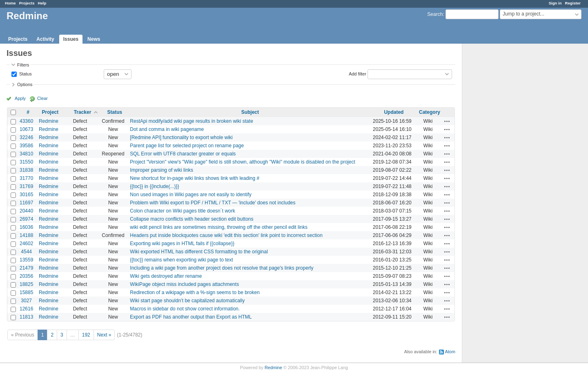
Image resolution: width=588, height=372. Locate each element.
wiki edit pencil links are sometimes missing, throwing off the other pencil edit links (219, 227)
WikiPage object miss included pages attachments (184, 284)
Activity (45, 39)
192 (86, 335)
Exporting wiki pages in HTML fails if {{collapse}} (182, 244)
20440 (26, 211)
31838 (26, 170)
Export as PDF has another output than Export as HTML (191, 317)
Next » (104, 335)
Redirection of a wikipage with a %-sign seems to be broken (195, 292)
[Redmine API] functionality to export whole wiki (181, 137)
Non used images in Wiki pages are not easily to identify (191, 195)
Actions (447, 121)
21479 (26, 268)
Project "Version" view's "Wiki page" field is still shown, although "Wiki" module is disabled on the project (242, 162)
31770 (26, 178)
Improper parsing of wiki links (161, 170)
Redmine (49, 121)
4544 (26, 252)
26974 (26, 219)
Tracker (83, 112)
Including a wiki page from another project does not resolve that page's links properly (222, 268)
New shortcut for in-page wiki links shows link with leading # (195, 178)
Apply (20, 98)
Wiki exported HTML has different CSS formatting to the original (199, 252)
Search (435, 14)
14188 (26, 235)
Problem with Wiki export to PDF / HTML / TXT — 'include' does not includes (213, 203)
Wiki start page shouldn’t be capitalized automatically (187, 301)
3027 (26, 301)
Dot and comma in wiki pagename (167, 129)
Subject (250, 112)
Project (50, 112)
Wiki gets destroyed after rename (166, 276)
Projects (27, 3)
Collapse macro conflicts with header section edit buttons (192, 219)
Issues (71, 39)
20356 (26, 276)
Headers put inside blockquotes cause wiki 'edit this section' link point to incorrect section (226, 235)
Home (10, 3)
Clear (42, 98)
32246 (26, 137)
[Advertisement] (503, 172)
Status (25, 73)
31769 (26, 186)
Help (42, 3)
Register (573, 3)
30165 (26, 195)
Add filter (357, 73)
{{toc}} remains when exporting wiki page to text (181, 260)
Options (25, 84)
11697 (26, 203)
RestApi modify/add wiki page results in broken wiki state (191, 121)
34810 (26, 154)
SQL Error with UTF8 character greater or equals (183, 154)
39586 (26, 146)
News (94, 39)
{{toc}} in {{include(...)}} (154, 186)
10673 (26, 129)
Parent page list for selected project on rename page (187, 146)
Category (430, 112)
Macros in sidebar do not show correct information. (185, 309)
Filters (23, 65)
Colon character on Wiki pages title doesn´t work (182, 211)
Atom (450, 352)
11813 (26, 317)
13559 (26, 260)
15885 (26, 292)
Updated (394, 112)
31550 (26, 162)
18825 (26, 284)
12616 (26, 309)
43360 (26, 121)
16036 (26, 227)
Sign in (555, 3)
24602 (26, 244)
